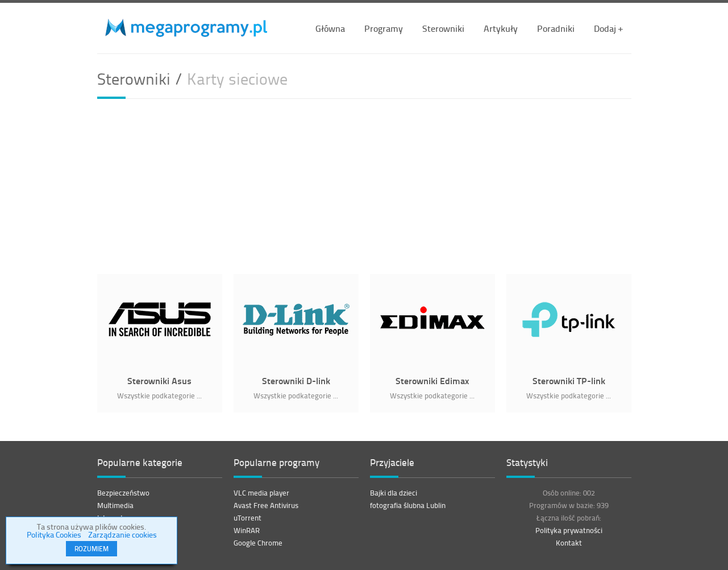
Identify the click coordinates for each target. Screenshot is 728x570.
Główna (330, 28)
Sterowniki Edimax (432, 380)
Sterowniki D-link (296, 380)
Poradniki (556, 28)
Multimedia (115, 505)
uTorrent (247, 518)
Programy (384, 28)
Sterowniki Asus (159, 380)
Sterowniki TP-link (569, 380)
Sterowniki (443, 28)
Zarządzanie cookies (122, 534)
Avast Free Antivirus (266, 505)
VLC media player (261, 493)
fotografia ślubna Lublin (408, 505)
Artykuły (501, 28)
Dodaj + (608, 28)
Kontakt (569, 543)
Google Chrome (258, 543)
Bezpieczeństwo (123, 493)
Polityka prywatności (569, 530)
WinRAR (247, 530)
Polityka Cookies (54, 534)
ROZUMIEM (91, 549)
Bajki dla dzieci (394, 493)
